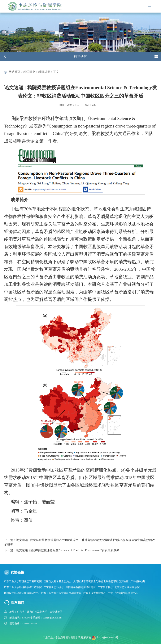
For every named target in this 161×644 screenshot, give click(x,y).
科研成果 (44, 72)
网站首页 (14, 72)
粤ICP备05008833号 (107, 637)
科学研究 (29, 72)
